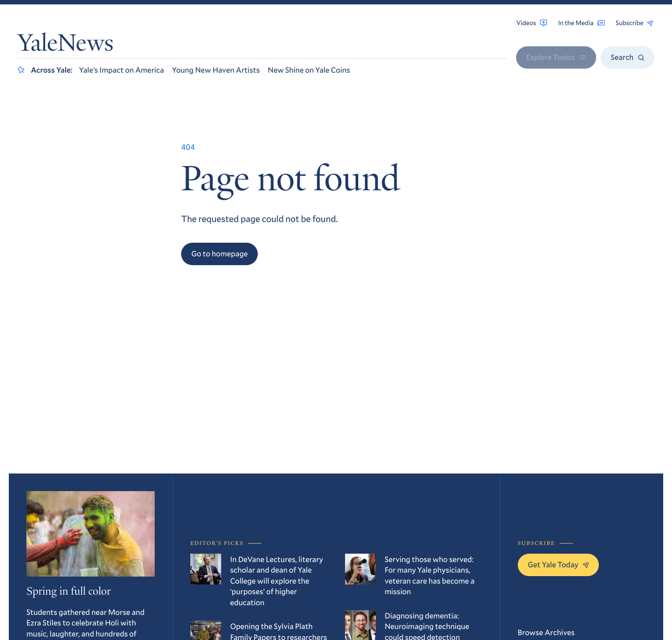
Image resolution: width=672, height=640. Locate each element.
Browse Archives (546, 632)
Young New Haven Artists (216, 70)
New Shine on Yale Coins (309, 70)
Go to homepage (219, 253)
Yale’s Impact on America (121, 70)
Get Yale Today (559, 564)
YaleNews (65, 45)
